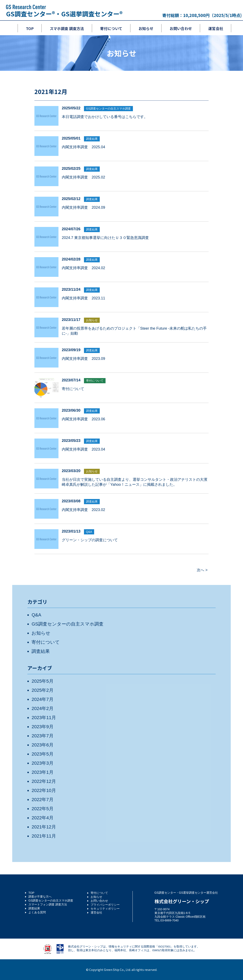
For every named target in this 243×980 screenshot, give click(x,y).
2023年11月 (44, 718)
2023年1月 (42, 772)
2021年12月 (44, 827)
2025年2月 (42, 690)
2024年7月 (42, 699)
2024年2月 (42, 708)
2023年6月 (42, 745)
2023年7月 (42, 736)
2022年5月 (42, 809)
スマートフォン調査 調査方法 (48, 904)
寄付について (95, 381)
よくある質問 (37, 912)
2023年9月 (42, 727)
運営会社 (96, 912)
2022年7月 (42, 800)
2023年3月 (42, 763)
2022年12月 (44, 781)
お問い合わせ (99, 901)
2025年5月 (42, 681)
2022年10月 (44, 790)
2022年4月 (42, 818)
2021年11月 (44, 836)
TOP (31, 893)
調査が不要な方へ (40, 897)
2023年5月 (42, 754)
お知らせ (92, 320)
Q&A (89, 532)
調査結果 (92, 139)
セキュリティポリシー (105, 909)
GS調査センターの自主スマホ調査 (108, 108)
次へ (200, 570)
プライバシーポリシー (105, 905)
